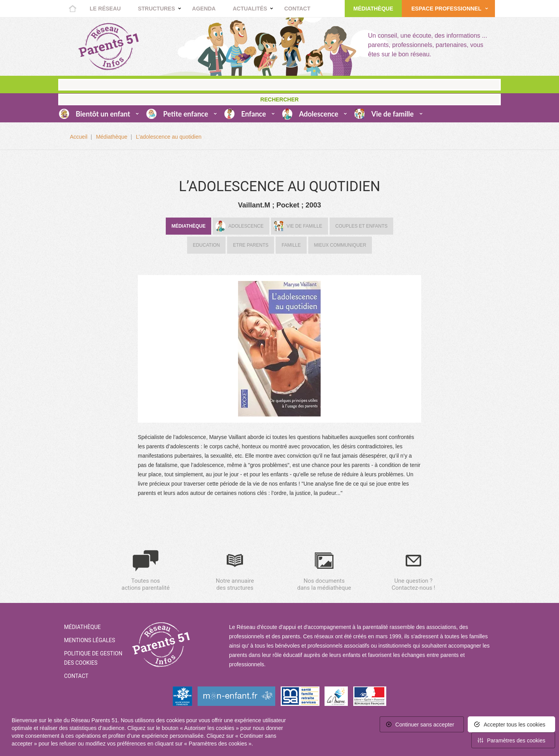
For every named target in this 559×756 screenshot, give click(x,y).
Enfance (253, 114)
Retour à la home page (109, 47)
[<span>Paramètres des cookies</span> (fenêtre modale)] (513, 740)
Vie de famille (392, 114)
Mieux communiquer (340, 245)
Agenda (204, 9)
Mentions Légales (90, 640)
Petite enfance (186, 114)
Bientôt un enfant (103, 114)
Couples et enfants (361, 226)
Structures (156, 9)
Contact (297, 9)
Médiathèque (373, 9)
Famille (291, 245)
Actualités (250, 9)
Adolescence (319, 114)
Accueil (73, 9)
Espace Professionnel (446, 9)
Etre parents (251, 245)
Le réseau (105, 9)
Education (207, 245)
